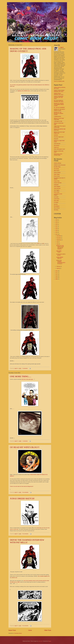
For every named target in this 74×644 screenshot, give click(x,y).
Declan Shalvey (57, 172)
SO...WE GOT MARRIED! (59, 108)
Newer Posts (12, 630)
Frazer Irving (57, 181)
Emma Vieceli (57, 176)
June (58, 244)
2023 (57, 222)
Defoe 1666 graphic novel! (59, 149)
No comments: (26, 492)
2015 (57, 230)
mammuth (40, 641)
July (57, 242)
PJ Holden (56, 202)
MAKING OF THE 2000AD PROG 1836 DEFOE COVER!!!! (60, 247)
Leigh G (62, 47)
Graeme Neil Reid (58, 183)
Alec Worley (56, 169)
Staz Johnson (57, 208)
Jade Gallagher (57, 186)
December (59, 236)
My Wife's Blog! (57, 167)
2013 (57, 234)
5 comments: (25, 368)
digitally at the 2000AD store (24, 91)
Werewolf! (56, 139)
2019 (57, 224)
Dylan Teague (57, 174)
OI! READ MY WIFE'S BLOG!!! (25, 447)
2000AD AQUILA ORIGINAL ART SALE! (59, 94)
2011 (57, 273)
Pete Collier (56, 201)
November (59, 238)
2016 (57, 228)
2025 (57, 220)
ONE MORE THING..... (21, 376)
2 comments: (25, 441)
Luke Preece (57, 199)
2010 (57, 275)
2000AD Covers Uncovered (60, 165)
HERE (38, 243)
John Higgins (57, 190)
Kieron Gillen (57, 192)
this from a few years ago (27, 379)
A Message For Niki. (58, 121)
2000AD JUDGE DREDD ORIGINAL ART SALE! (59, 91)
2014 (57, 232)
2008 (57, 279)
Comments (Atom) (18, 633)
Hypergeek (56, 185)
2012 (57, 271)
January (58, 268)
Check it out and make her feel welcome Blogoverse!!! (22, 486)
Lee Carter (56, 197)
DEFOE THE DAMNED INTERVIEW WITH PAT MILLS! (27, 541)
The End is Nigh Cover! (59, 137)
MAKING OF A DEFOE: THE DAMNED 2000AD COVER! (59, 105)
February (58, 266)
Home (30, 630)
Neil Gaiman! (57, 145)
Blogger (50, 641)
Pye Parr (56, 204)
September (59, 240)
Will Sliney (56, 210)
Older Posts (48, 630)
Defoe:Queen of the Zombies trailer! (58, 155)
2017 (57, 226)
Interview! (56, 135)
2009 (57, 277)
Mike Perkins (57, 171)
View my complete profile (59, 81)
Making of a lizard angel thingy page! (59, 119)
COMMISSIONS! (57, 116)
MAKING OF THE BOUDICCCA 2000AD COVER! (59, 113)
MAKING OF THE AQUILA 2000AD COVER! (59, 110)
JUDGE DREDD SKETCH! (22, 498)
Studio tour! (56, 147)
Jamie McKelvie (57, 188)
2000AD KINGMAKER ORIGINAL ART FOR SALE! (59, 97)
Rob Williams (57, 206)
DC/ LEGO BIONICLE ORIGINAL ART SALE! (59, 101)
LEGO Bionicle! (57, 144)
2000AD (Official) (58, 163)
